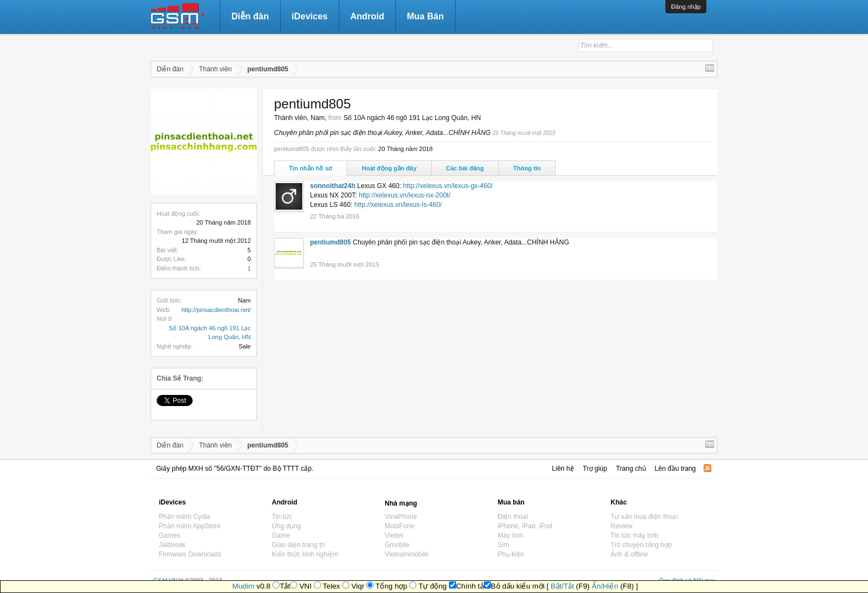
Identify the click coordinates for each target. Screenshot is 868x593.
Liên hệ (563, 469)
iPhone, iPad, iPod (525, 526)
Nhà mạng (401, 503)
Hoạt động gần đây (389, 168)
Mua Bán (425, 16)
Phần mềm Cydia (185, 517)
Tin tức (282, 517)
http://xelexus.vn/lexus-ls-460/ (398, 205)
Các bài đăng (465, 168)
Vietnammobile (407, 554)
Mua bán (511, 502)
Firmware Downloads (190, 554)
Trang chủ (631, 469)
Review (621, 526)
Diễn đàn (250, 16)
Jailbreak (172, 545)
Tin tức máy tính (634, 535)
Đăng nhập (686, 7)
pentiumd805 (330, 242)
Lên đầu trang (675, 469)
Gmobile (397, 545)
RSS (707, 468)
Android (367, 16)
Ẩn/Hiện (605, 586)
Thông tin (527, 168)
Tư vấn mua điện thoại (644, 517)
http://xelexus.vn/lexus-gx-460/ (448, 186)
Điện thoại (513, 517)
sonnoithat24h (333, 186)
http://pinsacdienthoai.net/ (216, 310)
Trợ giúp (595, 469)
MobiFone (399, 526)
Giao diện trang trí (298, 545)
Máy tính (510, 535)
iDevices (310, 16)
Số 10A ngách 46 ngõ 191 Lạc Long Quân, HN (412, 118)
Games (170, 535)
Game (281, 535)
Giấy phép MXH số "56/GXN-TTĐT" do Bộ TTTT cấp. (235, 469)
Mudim (244, 586)
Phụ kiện (511, 554)
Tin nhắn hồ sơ (311, 168)
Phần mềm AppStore (190, 526)
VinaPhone (401, 517)
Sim (503, 545)
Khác (619, 502)
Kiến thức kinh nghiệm (305, 554)
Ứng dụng (286, 526)
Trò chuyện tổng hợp (641, 545)
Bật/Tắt (562, 586)
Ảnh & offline (629, 554)
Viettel (394, 535)
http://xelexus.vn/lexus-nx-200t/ (404, 195)
